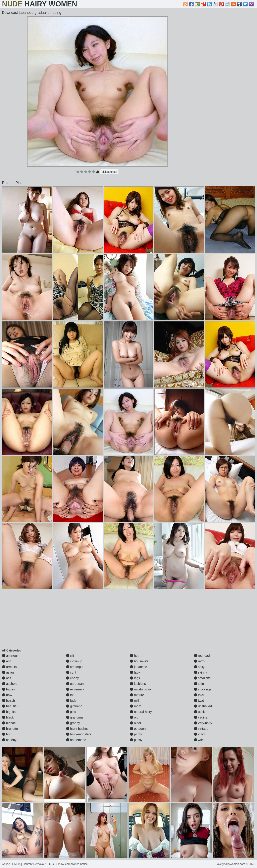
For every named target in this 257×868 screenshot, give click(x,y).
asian (8, 672)
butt (7, 734)
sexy (199, 667)
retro (199, 661)
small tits (202, 678)
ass (7, 678)
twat (199, 701)
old (134, 717)
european (75, 684)
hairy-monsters (79, 734)
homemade (76, 740)
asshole (10, 684)
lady (135, 672)
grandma (74, 717)
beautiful (10, 706)
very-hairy (203, 723)
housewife (139, 661)
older (136, 723)
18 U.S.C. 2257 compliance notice (66, 864)
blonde (9, 723)
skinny (201, 672)
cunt (71, 672)
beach (8, 701)
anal (7, 661)
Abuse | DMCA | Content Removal (23, 864)
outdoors (138, 729)
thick (199, 695)
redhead (202, 656)
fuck (71, 701)
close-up (74, 661)
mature (137, 695)
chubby (9, 740)
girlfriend (74, 706)
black (8, 717)
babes (8, 689)
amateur (10, 656)
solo (199, 684)
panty (136, 734)
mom (136, 706)
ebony (72, 678)
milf (134, 701)
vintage (201, 729)
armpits (9, 667)
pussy (136, 740)
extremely (75, 689)
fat (70, 695)
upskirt (201, 712)
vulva (200, 734)
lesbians (138, 684)
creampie (75, 667)
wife (199, 740)
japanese (138, 667)
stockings (203, 689)
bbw (7, 695)
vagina (201, 717)
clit (70, 656)
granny (73, 723)
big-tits (9, 712)
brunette (10, 729)
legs (135, 678)
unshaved (203, 706)
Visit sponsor (109, 172)
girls (71, 712)
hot (134, 656)
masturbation (141, 689)
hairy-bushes (77, 729)
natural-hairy (141, 712)
